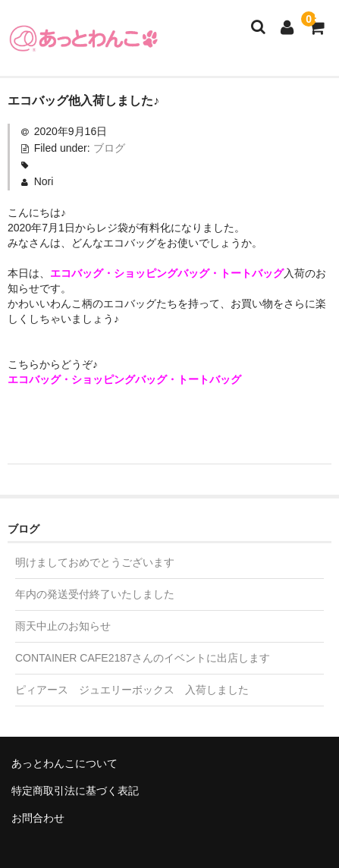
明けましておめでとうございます (95, 562)
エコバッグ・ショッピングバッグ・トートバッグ (167, 273)
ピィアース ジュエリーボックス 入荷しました (132, 690)
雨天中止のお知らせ (63, 626)
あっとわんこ (83, 38)
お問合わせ (38, 818)
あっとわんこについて (64, 763)
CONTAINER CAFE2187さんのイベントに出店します (143, 658)
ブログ (109, 148)
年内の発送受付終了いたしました (95, 594)
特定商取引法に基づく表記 (75, 791)
